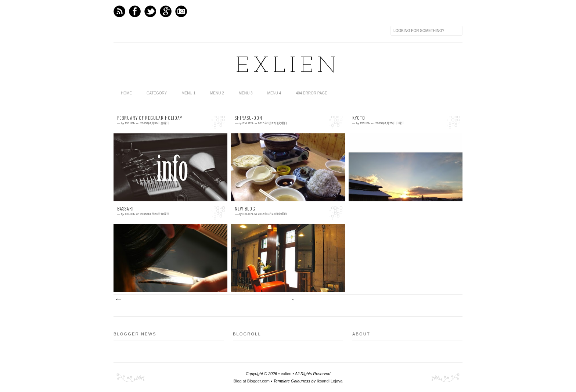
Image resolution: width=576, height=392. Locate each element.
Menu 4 (274, 93)
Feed (119, 11)
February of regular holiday (150, 118)
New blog (245, 209)
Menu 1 (188, 93)
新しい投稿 (118, 299)
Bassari (125, 209)
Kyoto (359, 118)
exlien (288, 66)
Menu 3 (246, 93)
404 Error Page (311, 93)
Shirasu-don (249, 118)
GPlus (166, 11)
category (157, 93)
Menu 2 (217, 93)
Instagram (181, 11)
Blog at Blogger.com (252, 381)
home (126, 93)
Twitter (150, 11)
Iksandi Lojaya (330, 381)
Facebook (135, 11)
